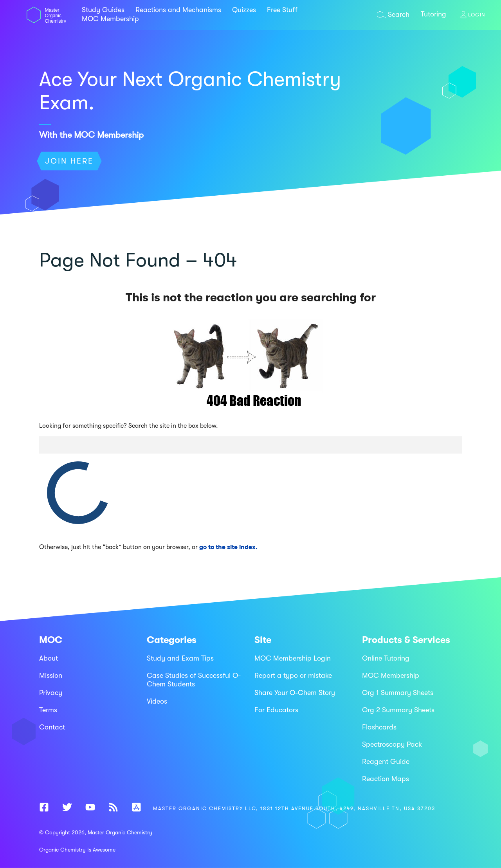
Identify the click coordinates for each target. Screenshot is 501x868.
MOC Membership (110, 19)
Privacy (51, 693)
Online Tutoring (386, 658)
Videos (157, 701)
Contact (52, 727)
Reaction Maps (386, 779)
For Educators (276, 710)
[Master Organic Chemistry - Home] (46, 21)
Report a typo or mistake (293, 675)
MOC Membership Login (293, 658)
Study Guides (103, 10)
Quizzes (244, 10)
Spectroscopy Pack (392, 744)
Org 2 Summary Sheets (398, 710)
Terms (48, 710)
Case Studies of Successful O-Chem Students (194, 680)
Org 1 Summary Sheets (398, 693)
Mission (51, 675)
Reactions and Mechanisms (178, 10)
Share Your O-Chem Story (295, 693)
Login (477, 15)
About (49, 658)
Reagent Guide (386, 762)
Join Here (69, 161)
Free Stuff (282, 10)
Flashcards (379, 727)
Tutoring (433, 14)
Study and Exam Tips (180, 658)
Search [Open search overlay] (399, 14)
